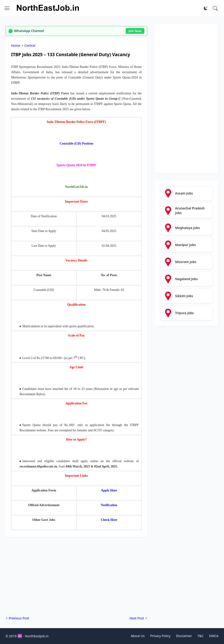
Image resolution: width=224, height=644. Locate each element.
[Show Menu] (7, 8)
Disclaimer (184, 636)
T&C (201, 636)
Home (16, 45)
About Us (138, 636)
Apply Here (109, 490)
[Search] (215, 8)
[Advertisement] (76, 576)
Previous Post (19, 618)
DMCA (214, 636)
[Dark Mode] (206, 8)
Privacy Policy (160, 636)
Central (30, 45)
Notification (109, 505)
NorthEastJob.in (37, 636)
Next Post (137, 618)
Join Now (135, 31)
